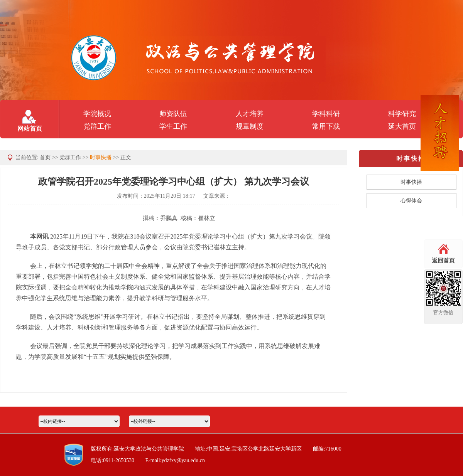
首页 (45, 157)
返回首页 (443, 261)
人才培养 (250, 114)
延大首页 (402, 126)
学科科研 (326, 114)
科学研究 (402, 114)
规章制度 (250, 126)
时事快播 (101, 157)
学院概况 (97, 114)
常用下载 (326, 126)
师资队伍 (173, 114)
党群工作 (97, 126)
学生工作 (173, 126)
